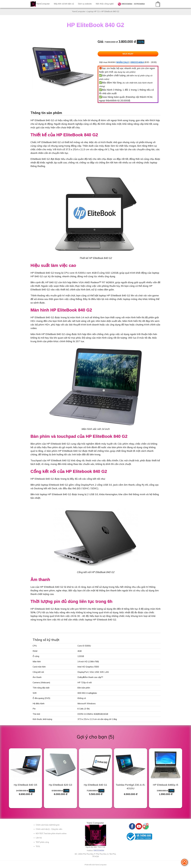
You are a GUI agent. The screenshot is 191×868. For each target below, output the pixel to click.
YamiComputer (43, 4)
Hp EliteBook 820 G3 (60, 785)
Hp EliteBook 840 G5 (25, 785)
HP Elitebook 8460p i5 (166, 785)
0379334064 (139, 4)
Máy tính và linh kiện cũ (64, 4)
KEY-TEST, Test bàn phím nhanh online (51, 833)
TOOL (38, 846)
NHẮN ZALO (123, 62)
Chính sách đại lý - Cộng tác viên (49, 829)
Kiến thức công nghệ (105, 4)
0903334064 (127, 4)
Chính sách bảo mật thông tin (48, 825)
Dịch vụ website (85, 4)
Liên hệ (39, 838)
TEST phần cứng (42, 842)
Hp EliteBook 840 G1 (95, 785)
